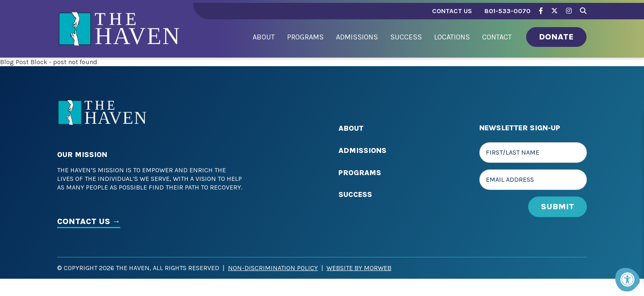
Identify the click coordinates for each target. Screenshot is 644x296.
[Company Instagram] (569, 11)
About (351, 128)
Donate (556, 37)
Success (355, 194)
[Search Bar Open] (583, 10)
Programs (360, 173)
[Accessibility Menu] (628, 280)
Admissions (362, 150)
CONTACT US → (89, 221)
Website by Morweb (359, 268)
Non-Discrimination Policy (273, 268)
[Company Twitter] (554, 11)
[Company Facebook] (541, 11)
